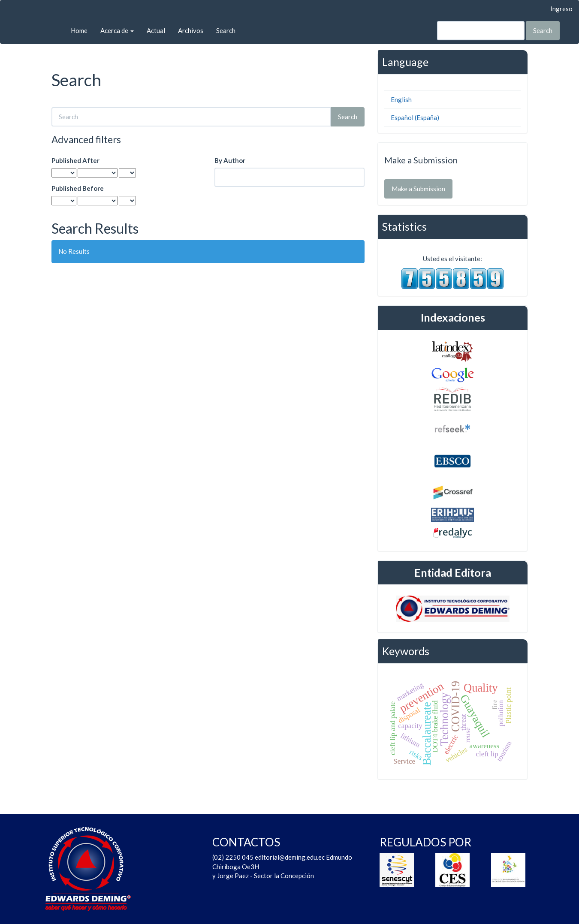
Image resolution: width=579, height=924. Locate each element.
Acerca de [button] (117, 30)
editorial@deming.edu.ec (290, 857)
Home (79, 30)
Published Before (78, 188)
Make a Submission (418, 189)
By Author (230, 160)
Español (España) (415, 117)
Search (226, 30)
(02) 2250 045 (233, 857)
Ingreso (561, 9)
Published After (75, 160)
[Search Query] (481, 31)
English (401, 99)
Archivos (191, 30)
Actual (156, 30)
